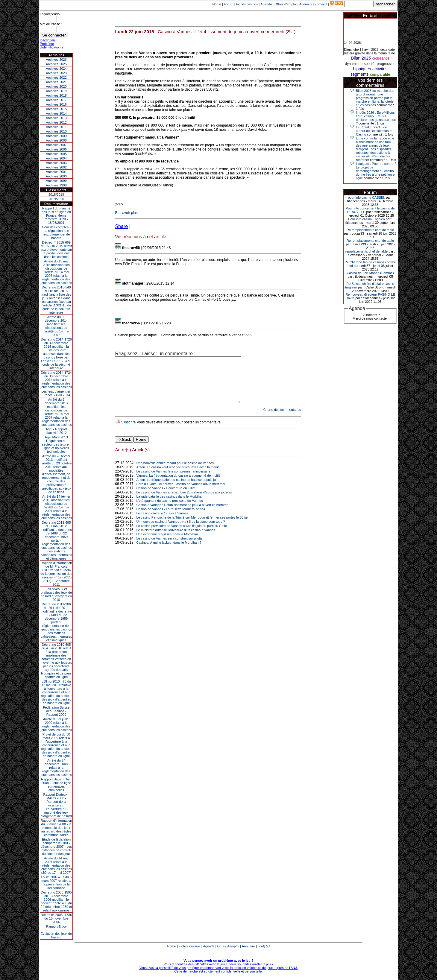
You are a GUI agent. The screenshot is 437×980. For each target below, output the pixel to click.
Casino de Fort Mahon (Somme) (370, 273)
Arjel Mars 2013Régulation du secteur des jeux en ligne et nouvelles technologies (56, 444)
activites (380, 69)
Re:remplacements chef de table (370, 230)
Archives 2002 (56, 167)
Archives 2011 (56, 127)
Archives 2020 (56, 86)
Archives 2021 (56, 82)
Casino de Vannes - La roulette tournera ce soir (171, 518)
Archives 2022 (56, 78)
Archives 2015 (56, 109)
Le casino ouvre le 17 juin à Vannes (162, 522)
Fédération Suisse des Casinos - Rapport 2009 (56, 711)
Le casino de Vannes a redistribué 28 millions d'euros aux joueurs (184, 501)
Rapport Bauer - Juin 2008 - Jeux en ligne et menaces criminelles (56, 785)
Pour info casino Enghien (366, 219)
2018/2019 (56, 195)
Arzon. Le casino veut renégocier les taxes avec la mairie (178, 476)
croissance (381, 58)
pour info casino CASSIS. (366, 197)
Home (217, 4)
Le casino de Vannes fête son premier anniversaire (173, 480)
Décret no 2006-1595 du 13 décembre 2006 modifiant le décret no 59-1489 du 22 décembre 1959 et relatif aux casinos (56, 901)
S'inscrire (128, 431)
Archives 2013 (56, 118)
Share (121, 226)
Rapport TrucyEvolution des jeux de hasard (56, 932)
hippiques (362, 69)
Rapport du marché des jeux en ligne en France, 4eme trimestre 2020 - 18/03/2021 (56, 215)
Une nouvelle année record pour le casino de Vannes (175, 472)
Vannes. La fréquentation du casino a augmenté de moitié (179, 484)
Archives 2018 (56, 95)
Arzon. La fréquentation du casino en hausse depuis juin (177, 489)
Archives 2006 (56, 149)
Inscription (47, 40)
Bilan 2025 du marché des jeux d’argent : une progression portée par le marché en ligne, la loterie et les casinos (375, 98)
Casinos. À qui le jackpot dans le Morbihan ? (169, 551)
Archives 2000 (56, 176)
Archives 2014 (56, 113)
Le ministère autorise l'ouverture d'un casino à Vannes (176, 539)
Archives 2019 (56, 91)
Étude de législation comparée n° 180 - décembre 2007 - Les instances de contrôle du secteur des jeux (56, 847)
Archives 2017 (56, 100)
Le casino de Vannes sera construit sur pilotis (170, 547)
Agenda (266, 4)
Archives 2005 (56, 154)
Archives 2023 (56, 73)
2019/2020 (56, 199)
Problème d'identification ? (52, 45)
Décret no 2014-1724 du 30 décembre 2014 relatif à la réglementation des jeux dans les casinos (56, 380)
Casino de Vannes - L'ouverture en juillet (166, 497)
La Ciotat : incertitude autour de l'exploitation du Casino (375, 131)
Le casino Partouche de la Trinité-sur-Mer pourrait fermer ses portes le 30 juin (193, 526)
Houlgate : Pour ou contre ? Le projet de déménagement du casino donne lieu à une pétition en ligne (376, 171)
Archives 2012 (56, 122)
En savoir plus (126, 213)
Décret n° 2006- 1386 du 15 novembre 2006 (56, 918)
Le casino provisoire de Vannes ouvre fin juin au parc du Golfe (182, 535)
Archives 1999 (56, 181)
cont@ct (321, 4)
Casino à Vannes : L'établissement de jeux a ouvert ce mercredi (183, 514)
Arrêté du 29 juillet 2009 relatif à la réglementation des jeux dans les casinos (56, 724)
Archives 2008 (56, 140)
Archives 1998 (56, 185)
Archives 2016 (56, 104)
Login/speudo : (51, 14)
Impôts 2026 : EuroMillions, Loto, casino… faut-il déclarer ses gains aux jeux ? (376, 118)
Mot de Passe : (51, 24)
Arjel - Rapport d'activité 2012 (56, 431)
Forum (229, 4)
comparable (380, 75)
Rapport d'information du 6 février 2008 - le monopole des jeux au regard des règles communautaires (56, 828)
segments (360, 74)
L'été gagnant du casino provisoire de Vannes (170, 510)
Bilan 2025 (361, 58)
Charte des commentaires (282, 419)
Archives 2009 (56, 136)
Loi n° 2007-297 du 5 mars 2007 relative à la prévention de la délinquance (56, 882)
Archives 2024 (56, 69)
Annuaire (306, 4)
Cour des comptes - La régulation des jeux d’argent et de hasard (56, 233)
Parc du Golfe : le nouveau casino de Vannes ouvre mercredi (181, 493)
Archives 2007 (56, 145)
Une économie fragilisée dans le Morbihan (167, 543)
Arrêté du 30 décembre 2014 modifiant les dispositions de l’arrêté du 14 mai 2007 (56, 326)
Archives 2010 (56, 131)
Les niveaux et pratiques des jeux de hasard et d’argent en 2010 (56, 594)
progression (386, 64)
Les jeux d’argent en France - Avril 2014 (56, 393)
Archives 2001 (56, 172)
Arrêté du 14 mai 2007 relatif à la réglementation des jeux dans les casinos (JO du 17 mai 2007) (56, 865)
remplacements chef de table (367, 251)
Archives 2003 (56, 163)
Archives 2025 (56, 64)
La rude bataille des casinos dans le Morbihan (170, 505)
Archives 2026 (56, 60)
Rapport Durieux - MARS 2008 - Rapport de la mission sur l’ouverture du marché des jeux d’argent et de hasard (56, 805)
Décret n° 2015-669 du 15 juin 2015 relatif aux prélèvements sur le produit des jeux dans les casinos (56, 250)
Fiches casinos (247, 4)
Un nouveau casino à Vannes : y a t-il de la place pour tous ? (181, 531)
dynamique (354, 64)
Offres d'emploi (285, 4)
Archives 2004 (56, 158)
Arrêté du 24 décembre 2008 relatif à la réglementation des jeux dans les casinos (56, 768)
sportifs (370, 64)
